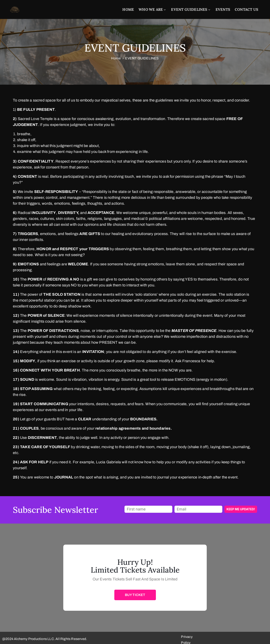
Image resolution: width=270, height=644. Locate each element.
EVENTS (223, 9)
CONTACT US (246, 9)
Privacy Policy (256, 637)
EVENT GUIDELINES (191, 9)
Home (128, 9)
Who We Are (153, 9)
